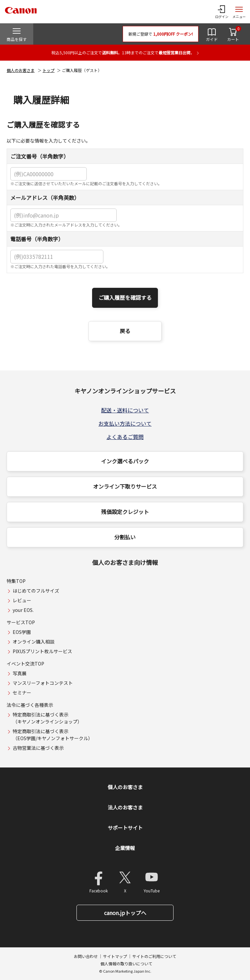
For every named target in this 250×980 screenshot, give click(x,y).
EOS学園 (22, 632)
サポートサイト (125, 828)
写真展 (20, 673)
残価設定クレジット (125, 512)
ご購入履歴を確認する (125, 297)
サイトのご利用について (154, 956)
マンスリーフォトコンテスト (43, 683)
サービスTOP (21, 622)
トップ (49, 70)
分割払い (125, 537)
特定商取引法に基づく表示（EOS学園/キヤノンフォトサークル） (53, 735)
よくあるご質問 (125, 437)
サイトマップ (115, 956)
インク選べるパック (125, 461)
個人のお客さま (21, 70)
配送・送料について (125, 410)
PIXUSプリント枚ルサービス (42, 651)
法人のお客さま (125, 807)
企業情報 (125, 848)
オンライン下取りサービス (125, 486)
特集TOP (16, 581)
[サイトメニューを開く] (239, 12)
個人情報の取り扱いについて (126, 964)
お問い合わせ (86, 956)
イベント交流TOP (25, 664)
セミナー (22, 693)
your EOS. (23, 610)
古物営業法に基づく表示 (38, 748)
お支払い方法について (125, 423)
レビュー (22, 600)
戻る (125, 331)
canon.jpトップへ (125, 913)
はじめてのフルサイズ (36, 591)
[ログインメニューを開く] (222, 12)
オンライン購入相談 (34, 642)
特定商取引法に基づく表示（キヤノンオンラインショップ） (47, 718)
